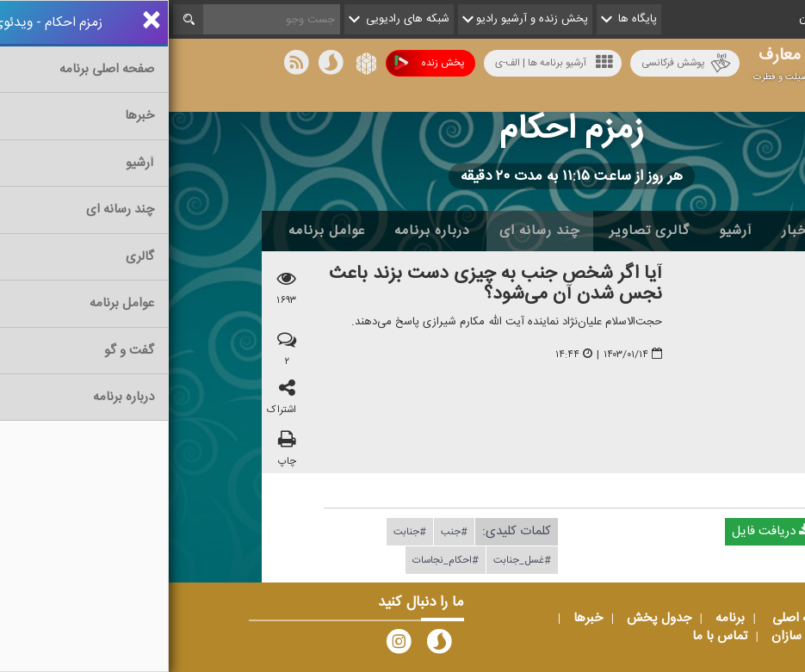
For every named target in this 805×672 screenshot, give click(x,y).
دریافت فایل (603, 531)
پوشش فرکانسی (517, 63)
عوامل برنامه (158, 231)
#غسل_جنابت (353, 560)
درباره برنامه (263, 231)
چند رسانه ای (371, 231)
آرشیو (567, 231)
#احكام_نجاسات (277, 560)
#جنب (285, 532)
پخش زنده (260, 63)
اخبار (628, 231)
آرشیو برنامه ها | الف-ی (385, 62)
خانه (686, 231)
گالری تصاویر (481, 231)
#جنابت (241, 532)
